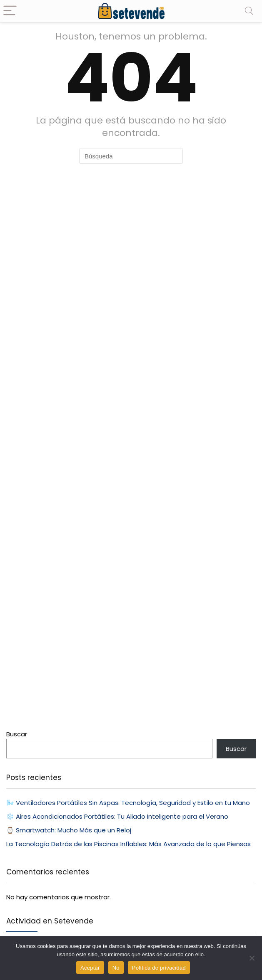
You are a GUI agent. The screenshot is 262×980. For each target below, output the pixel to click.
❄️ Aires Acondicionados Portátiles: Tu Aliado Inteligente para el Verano (117, 816)
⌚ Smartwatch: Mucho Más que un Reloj (69, 830)
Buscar (17, 734)
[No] (252, 958)
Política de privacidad (159, 968)
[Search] (249, 11)
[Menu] (10, 11)
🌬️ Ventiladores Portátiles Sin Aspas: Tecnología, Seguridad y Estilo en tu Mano (128, 803)
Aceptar (90, 968)
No (116, 968)
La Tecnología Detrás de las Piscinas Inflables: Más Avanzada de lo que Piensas (129, 844)
